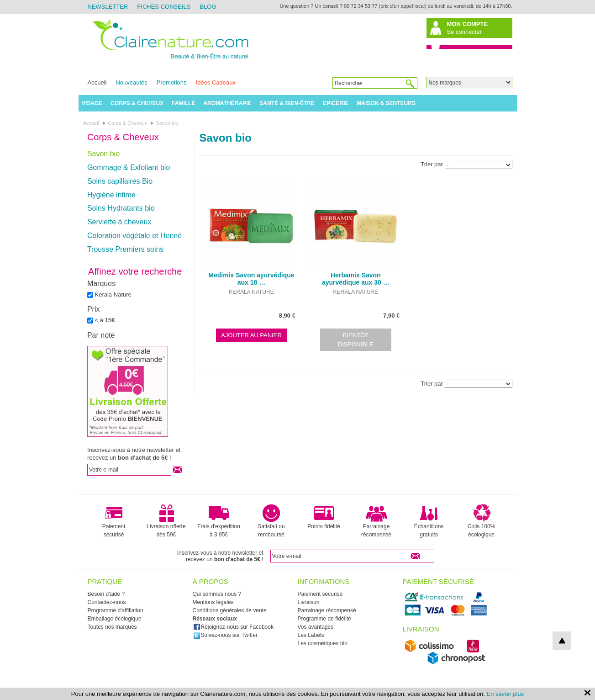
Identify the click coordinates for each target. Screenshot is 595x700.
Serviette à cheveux (119, 222)
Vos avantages (316, 627)
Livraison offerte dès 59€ (166, 521)
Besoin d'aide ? (106, 594)
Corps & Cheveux (137, 103)
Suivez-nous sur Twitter (226, 635)
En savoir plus (505, 694)
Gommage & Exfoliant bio (129, 167)
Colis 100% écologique (482, 521)
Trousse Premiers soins (125, 249)
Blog (208, 7)
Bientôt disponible (356, 340)
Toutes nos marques (112, 627)
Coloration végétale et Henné (134, 236)
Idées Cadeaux (216, 82)
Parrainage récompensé (376, 521)
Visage (92, 103)
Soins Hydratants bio (121, 208)
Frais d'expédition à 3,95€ (219, 521)
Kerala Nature (113, 294)
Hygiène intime (111, 195)
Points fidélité (324, 517)
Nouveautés (131, 82)
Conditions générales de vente (230, 610)
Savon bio (103, 154)
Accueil (97, 82)
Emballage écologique (115, 619)
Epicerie (336, 103)
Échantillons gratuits (429, 521)
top (562, 641)
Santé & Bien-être (287, 103)
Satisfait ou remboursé (271, 521)
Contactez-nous (107, 602)
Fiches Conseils (164, 7)
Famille (183, 103)
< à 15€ (105, 320)
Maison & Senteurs (386, 103)
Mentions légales (213, 602)
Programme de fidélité (324, 619)
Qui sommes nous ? (217, 594)
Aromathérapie (227, 103)
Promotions (172, 82)
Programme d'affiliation (116, 610)
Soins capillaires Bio (120, 181)
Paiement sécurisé (114, 521)
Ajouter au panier (251, 335)
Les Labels (311, 635)
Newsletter (108, 7)
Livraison (309, 602)
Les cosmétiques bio (323, 643)
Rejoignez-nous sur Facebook (233, 627)
